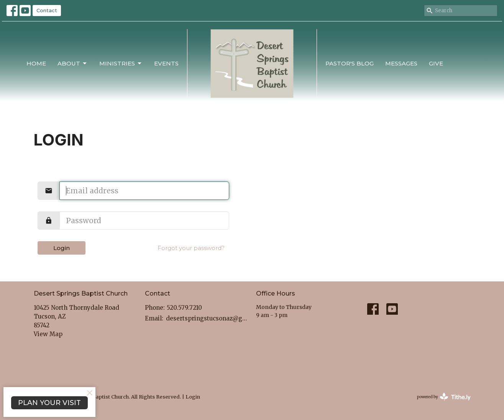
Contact (47, 10)
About (73, 64)
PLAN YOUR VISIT (49, 403)
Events (166, 63)
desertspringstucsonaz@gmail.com (207, 318)
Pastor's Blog (350, 63)
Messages (401, 63)
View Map (48, 334)
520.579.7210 (184, 308)
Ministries (121, 64)
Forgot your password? (191, 248)
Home (36, 63)
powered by (444, 397)
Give (436, 63)
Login (62, 248)
